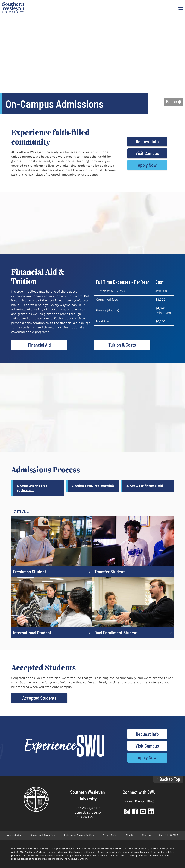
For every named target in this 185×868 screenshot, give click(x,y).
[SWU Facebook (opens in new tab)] (135, 812)
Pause (171, 101)
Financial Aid (39, 345)
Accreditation (15, 835)
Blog (150, 801)
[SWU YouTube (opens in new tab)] (143, 812)
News (128, 801)
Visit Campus (147, 153)
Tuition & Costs (122, 345)
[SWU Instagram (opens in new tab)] (127, 812)
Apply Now (147, 165)
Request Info (147, 141)
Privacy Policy (110, 835)
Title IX (129, 835)
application (25, 490)
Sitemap (146, 835)
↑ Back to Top (168, 779)
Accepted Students (39, 698)
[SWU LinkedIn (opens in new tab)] (151, 812)
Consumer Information (43, 835)
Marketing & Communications (79, 835)
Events (140, 801)
